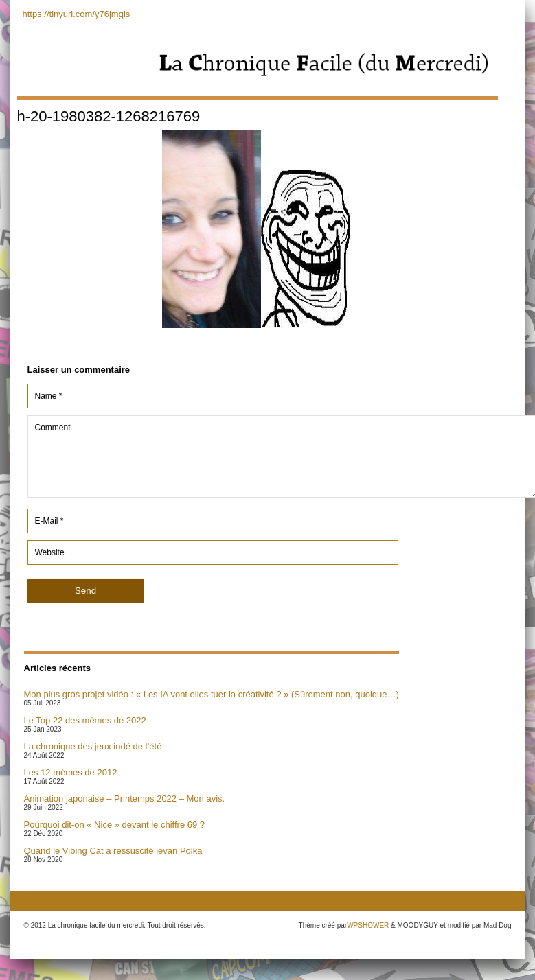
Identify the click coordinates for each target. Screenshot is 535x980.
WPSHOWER (368, 925)
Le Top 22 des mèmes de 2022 (85, 720)
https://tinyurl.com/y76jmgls (77, 14)
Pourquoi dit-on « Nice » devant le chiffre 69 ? (115, 825)
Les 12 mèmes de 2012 (71, 772)
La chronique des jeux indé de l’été (93, 746)
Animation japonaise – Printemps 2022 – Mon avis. (125, 798)
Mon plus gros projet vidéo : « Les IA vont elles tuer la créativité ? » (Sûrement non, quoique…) (212, 694)
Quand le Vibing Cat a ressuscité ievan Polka (113, 851)
